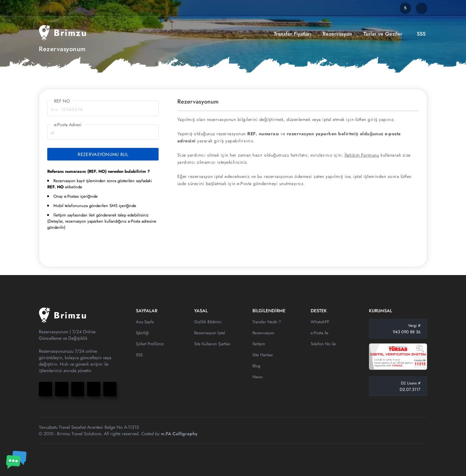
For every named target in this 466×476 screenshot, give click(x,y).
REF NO (62, 101)
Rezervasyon (337, 34)
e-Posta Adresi (68, 125)
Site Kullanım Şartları (212, 344)
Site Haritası (263, 355)
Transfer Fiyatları (293, 34)
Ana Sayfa (145, 322)
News (257, 377)
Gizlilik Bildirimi (208, 322)
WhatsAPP (320, 322)
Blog (256, 366)
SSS (421, 34)
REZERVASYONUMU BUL (103, 154)
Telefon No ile (323, 344)
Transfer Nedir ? (267, 322)
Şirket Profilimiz (150, 344)
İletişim (259, 344)
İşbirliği (142, 333)
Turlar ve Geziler (383, 34)
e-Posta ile (320, 333)
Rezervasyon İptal (210, 333)
